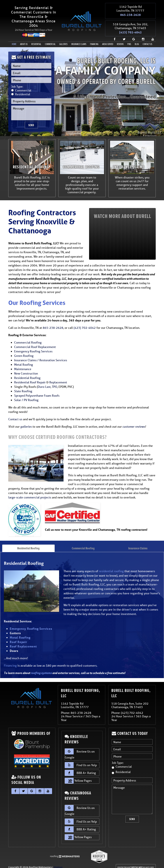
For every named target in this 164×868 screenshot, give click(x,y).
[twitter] (123, 35)
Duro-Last (44, 382)
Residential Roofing (27, 373)
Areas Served (108, 40)
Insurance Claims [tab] (138, 544)
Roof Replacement (23, 642)
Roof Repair (18, 637)
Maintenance (23, 364)
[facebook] (113, 35)
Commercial (50, 40)
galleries (26, 422)
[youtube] (151, 35)
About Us (24, 40)
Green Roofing (24, 351)
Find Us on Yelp (81, 760)
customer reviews (134, 422)
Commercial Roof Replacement (35, 342)
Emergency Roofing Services (33, 347)
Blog (137, 40)
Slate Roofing (23, 386)
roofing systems (41, 668)
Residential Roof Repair (30, 378)
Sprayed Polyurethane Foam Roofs (37, 391)
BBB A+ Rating (80, 768)
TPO (55, 382)
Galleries (63, 40)
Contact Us (147, 40)
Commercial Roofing (28, 338)
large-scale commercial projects (30, 493)
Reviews (120, 40)
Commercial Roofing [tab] (83, 544)
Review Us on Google (80, 749)
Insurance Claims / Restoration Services (41, 355)
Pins (129, 40)
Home (14, 40)
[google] (132, 35)
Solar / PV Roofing (26, 395)
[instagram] (142, 35)
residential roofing (111, 566)
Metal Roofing (24, 360)
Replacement (58, 378)
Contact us (15, 414)
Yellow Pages (78, 776)
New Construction (26, 369)
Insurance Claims (79, 40)
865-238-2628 (131, 14)
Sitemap (58, 863)
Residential (36, 40)
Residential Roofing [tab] (28, 544)
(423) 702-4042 (131, 29)
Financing (94, 40)
